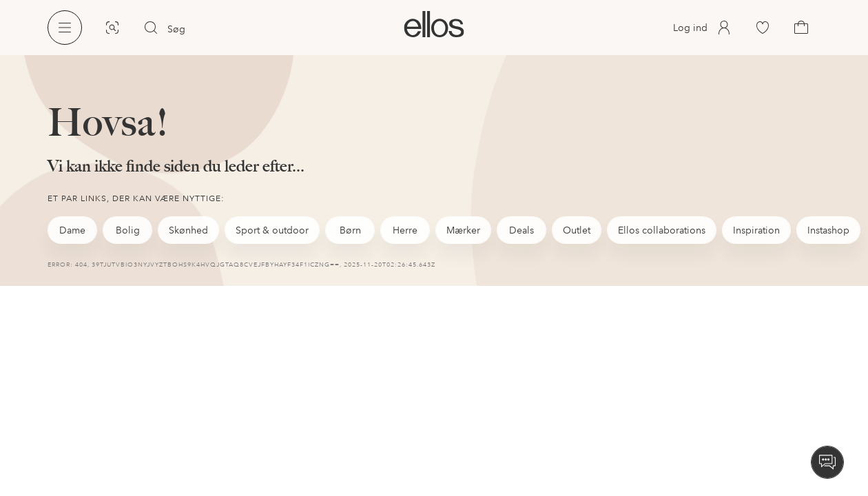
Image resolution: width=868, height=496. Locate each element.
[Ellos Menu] (65, 28)
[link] (434, 24)
